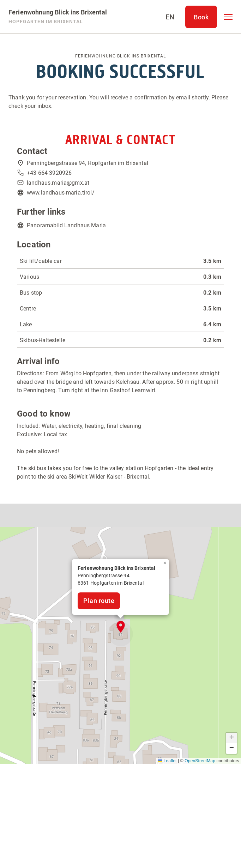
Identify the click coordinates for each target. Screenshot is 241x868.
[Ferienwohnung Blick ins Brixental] (58, 17)
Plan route (99, 601)
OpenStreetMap (200, 761)
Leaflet (167, 761)
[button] (228, 17)
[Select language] (170, 17)
